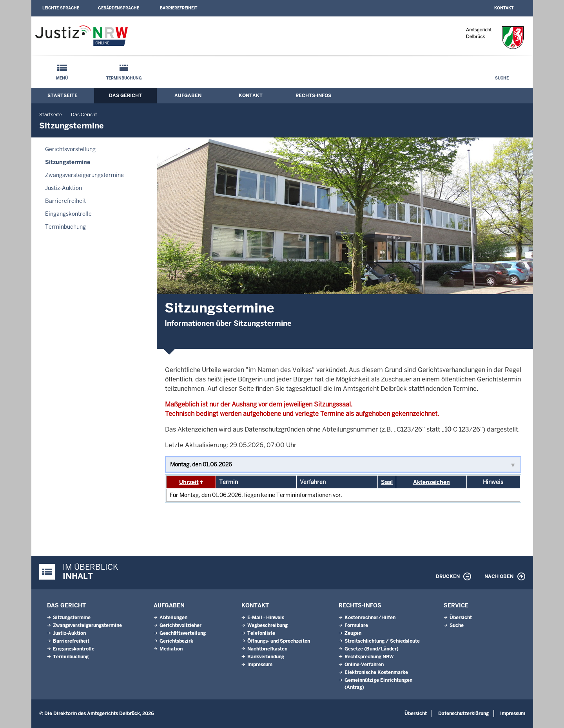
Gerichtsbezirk (176, 641)
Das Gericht (125, 96)
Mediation (171, 649)
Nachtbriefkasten (267, 649)
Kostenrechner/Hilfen (370, 618)
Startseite (63, 96)
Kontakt (504, 8)
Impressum (260, 665)
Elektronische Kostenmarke (376, 672)
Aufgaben (188, 96)
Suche (502, 78)
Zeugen (353, 633)
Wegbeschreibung (267, 625)
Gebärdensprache (119, 8)
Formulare (356, 625)
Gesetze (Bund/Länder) (372, 649)
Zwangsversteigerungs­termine (84, 175)
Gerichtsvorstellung (70, 149)
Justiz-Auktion (63, 188)
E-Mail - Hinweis (266, 618)
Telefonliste (261, 633)
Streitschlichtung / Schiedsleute (382, 641)
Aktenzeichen (432, 482)
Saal (387, 482)
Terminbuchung (124, 78)
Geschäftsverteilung (183, 633)
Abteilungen (173, 618)
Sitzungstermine (68, 162)
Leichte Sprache (61, 8)
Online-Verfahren (364, 665)
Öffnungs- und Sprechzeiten (279, 641)
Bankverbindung (266, 657)
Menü (62, 78)
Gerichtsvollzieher (180, 625)
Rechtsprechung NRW (369, 657)
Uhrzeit (189, 482)
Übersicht (461, 618)
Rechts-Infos (313, 96)
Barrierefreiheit (179, 8)
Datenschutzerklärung (463, 714)
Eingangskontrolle (68, 214)
